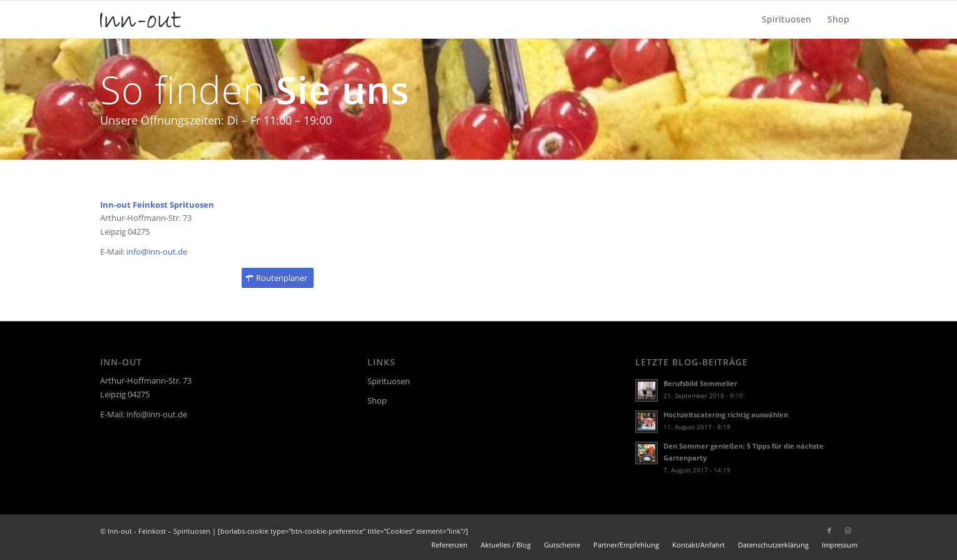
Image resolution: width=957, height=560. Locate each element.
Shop (377, 400)
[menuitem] (786, 19)
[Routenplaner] (278, 278)
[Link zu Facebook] (829, 531)
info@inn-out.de (157, 252)
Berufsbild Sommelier (700, 383)
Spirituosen (389, 381)
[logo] (141, 19)
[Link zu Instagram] (848, 531)
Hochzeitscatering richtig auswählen (726, 415)
